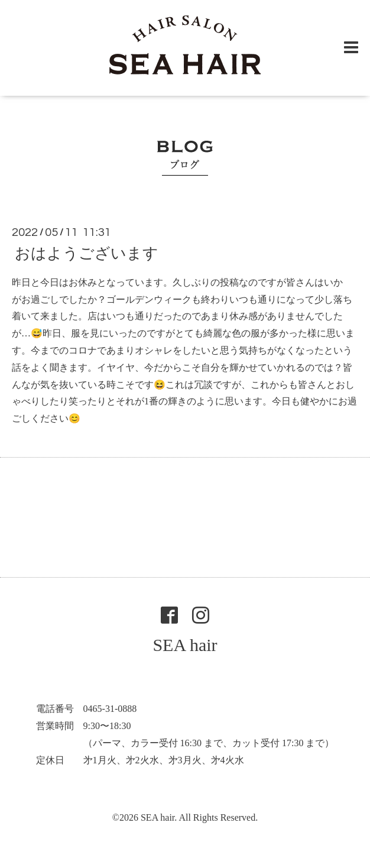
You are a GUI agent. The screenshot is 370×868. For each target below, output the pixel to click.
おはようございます (87, 253)
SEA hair (185, 645)
